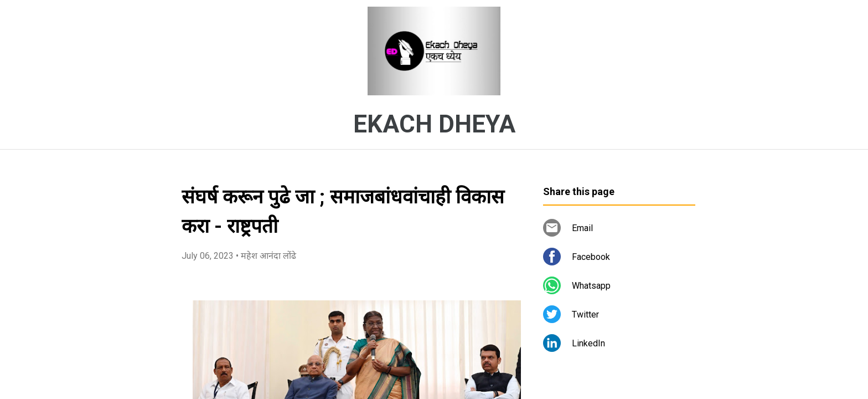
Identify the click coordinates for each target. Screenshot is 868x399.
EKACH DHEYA (434, 124)
